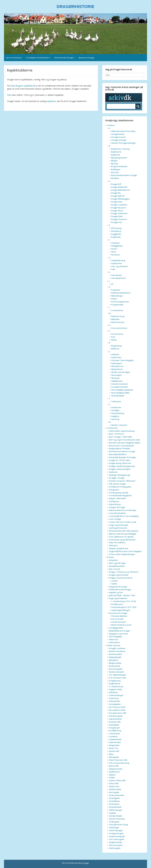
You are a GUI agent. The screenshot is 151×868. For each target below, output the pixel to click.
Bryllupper (116, 169)
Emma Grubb (117, 619)
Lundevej (113, 736)
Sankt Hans (116, 357)
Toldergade (114, 822)
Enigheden (116, 237)
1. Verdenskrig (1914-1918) (124, 601)
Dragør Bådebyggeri (120, 199)
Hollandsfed (115, 701)
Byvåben (115, 178)
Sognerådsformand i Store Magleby (125, 551)
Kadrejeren (114, 501)
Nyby (111, 754)
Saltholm (115, 354)
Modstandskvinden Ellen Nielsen (124, 531)
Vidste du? (114, 639)
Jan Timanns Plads (117, 707)
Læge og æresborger (119, 525)
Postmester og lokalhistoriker (122, 540)
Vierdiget (115, 410)
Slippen (112, 775)
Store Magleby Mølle (120, 393)
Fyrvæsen (116, 255)
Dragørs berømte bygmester (122, 466)
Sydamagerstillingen (121, 610)
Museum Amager (87, 58)
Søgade (113, 813)
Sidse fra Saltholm (117, 542)
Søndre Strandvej (117, 819)
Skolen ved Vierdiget (120, 372)
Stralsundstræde (117, 795)
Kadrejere (116, 290)
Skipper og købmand (118, 548)
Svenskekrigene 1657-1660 (124, 607)
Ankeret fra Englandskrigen (124, 143)
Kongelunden (117, 305)
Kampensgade (116, 716)
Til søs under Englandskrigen (122, 554)
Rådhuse (115, 349)
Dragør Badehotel (119, 187)
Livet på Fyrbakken (117, 513)
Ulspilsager (114, 827)
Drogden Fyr (117, 222)
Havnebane (116, 275)
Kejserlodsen (115, 504)
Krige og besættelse (118, 598)
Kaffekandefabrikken (121, 293)
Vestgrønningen (116, 833)
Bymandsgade (116, 669)
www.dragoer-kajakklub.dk (23, 86)
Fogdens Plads (116, 689)
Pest (113, 337)
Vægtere (115, 416)
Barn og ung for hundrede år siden (125, 440)
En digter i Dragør (117, 478)
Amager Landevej (117, 648)
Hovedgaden (115, 704)
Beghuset (116, 155)
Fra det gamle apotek (119, 493)
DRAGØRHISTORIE (75, 7)
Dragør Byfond (118, 196)
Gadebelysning (118, 260)
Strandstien (114, 804)
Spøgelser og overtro (119, 634)
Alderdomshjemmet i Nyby (123, 131)
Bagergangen (115, 657)
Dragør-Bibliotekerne (121, 190)
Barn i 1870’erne (116, 434)
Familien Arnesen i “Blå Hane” (122, 481)
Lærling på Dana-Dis (118, 528)
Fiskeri (114, 249)
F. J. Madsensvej (116, 686)
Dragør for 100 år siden (120, 460)
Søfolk (114, 584)
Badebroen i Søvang (120, 149)
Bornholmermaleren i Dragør (122, 451)
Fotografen (114, 490)
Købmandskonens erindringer (123, 510)
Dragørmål (116, 184)
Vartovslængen (116, 830)
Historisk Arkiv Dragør (64, 58)
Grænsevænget (116, 695)
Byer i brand (114, 569)
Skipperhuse (117, 369)
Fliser (114, 252)
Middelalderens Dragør (119, 631)
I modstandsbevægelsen (120, 495)
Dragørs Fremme (119, 219)
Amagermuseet (118, 137)
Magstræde (114, 745)
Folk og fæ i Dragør (117, 484)
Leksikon (111, 125)
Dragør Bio (116, 193)
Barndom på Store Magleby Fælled (125, 443)
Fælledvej (113, 692)
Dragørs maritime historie (121, 578)
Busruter (115, 172)
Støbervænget (115, 810)
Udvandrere (114, 642)
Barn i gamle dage (117, 563)
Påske (114, 340)
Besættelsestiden (117, 566)
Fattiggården (117, 246)
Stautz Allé (114, 783)
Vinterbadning (118, 413)
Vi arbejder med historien (38, 58)
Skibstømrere (117, 366)
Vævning (115, 419)
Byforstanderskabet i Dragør (124, 175)
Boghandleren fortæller (120, 448)
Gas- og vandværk (120, 266)
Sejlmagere (116, 363)
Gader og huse (114, 645)
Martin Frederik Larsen (121, 625)
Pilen (9, 95)
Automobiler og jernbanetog (122, 431)
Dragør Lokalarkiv (119, 205)
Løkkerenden (115, 742)
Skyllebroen (114, 772)
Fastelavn (116, 243)
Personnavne (117, 334)
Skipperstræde (116, 769)
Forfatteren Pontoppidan (120, 487)
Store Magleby (116, 636)
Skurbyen (116, 378)
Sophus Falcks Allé (117, 780)
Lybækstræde (115, 739)
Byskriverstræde (116, 672)
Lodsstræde (114, 733)
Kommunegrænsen (120, 302)
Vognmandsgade (117, 836)
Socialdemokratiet (119, 387)
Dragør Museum (119, 208)
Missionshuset (118, 322)
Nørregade (114, 757)
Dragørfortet (117, 216)
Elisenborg (116, 231)
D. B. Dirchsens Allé (117, 678)
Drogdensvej (115, 681)
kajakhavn (51, 101)
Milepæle (115, 319)
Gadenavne (117, 263)
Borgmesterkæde (119, 166)
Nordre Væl (114, 751)
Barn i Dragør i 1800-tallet (120, 437)
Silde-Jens (113, 545)
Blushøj (115, 164)
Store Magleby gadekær (122, 390)
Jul (112, 284)
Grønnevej (114, 698)
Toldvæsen (116, 401)
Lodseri (115, 581)
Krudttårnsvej (115, 731)
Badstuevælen (116, 654)
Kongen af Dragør (117, 507)
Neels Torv (114, 748)
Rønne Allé (114, 766)
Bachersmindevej (117, 651)
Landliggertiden (116, 628)
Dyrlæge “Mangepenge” (120, 475)
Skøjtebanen (117, 381)
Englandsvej (115, 683)
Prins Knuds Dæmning (119, 763)
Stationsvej (114, 786)
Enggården (116, 234)
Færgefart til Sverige (118, 587)
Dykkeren (113, 472)
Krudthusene (117, 604)
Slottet (112, 778)
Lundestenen (117, 310)
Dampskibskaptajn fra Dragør (122, 457)
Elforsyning (116, 228)
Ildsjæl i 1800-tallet (117, 498)
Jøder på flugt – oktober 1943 (122, 595)
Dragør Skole (117, 211)
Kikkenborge (117, 296)
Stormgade (114, 792)
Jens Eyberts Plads (117, 710)
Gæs (113, 269)
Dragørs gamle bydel (119, 575)
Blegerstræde (115, 663)
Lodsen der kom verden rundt (123, 522)
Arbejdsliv (113, 560)
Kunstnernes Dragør (118, 613)
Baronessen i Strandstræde (121, 446)
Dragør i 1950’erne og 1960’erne (124, 572)
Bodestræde (115, 666)
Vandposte (116, 407)
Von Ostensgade (117, 839)
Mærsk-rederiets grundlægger (123, 534)
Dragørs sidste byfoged (120, 469)
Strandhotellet (118, 396)
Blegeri (114, 161)
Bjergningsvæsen (119, 158)
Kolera (114, 299)
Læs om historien (14, 58)
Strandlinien (114, 801)
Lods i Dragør (115, 519)
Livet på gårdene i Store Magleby (124, 516)
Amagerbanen (118, 134)
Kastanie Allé (115, 722)
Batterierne (116, 152)
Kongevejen (114, 728)
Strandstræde (115, 807)
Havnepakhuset (118, 278)
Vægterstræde (116, 842)
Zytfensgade (115, 848)
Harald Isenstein (119, 622)
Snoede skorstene (120, 384)
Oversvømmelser (119, 328)
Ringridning (116, 346)
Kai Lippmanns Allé (118, 713)
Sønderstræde (116, 816)
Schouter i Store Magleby (122, 360)
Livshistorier (112, 428)
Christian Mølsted (119, 616)
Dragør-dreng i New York (120, 463)
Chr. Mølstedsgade (118, 675)
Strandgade (114, 798)
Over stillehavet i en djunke (121, 537)
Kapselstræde (115, 719)
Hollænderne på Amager (120, 589)
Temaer (110, 557)
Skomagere (117, 375)
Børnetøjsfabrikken (118, 454)
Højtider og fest (116, 592)
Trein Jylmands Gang (118, 825)
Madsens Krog (118, 316)
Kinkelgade (114, 725)
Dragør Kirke (117, 202)
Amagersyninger (119, 140)
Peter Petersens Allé (118, 760)
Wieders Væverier (119, 425)
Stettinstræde (115, 789)
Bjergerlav (114, 660)
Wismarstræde (116, 845)
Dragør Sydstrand (119, 213)
